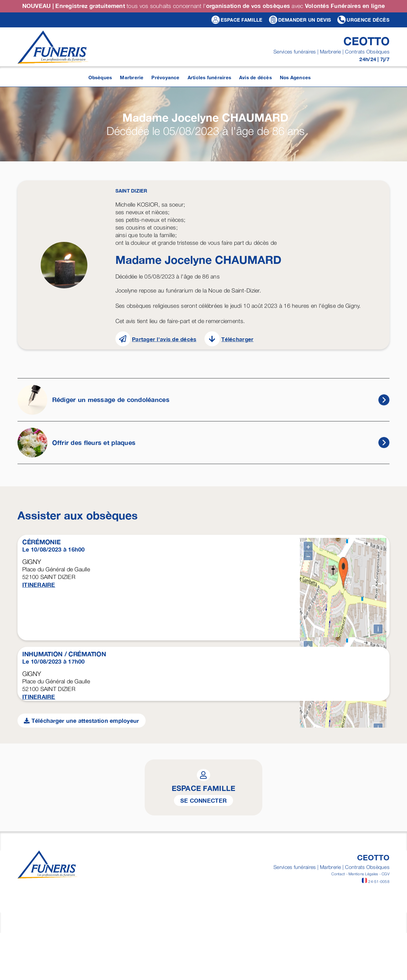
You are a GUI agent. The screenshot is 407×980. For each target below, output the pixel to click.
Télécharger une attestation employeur (82, 917)
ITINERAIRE (39, 585)
